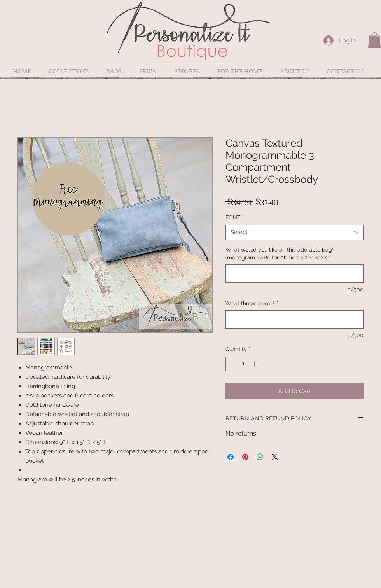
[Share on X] (275, 457)
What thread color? (252, 303)
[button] (374, 40)
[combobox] (294, 232)
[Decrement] (232, 364)
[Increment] (255, 364)
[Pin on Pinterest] (245, 457)
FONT (235, 217)
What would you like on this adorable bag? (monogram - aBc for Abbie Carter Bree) (280, 254)
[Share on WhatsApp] (260, 457)
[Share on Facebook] (231, 457)
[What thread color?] (294, 319)
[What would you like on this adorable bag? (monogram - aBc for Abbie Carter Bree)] (294, 274)
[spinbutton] (243, 364)
